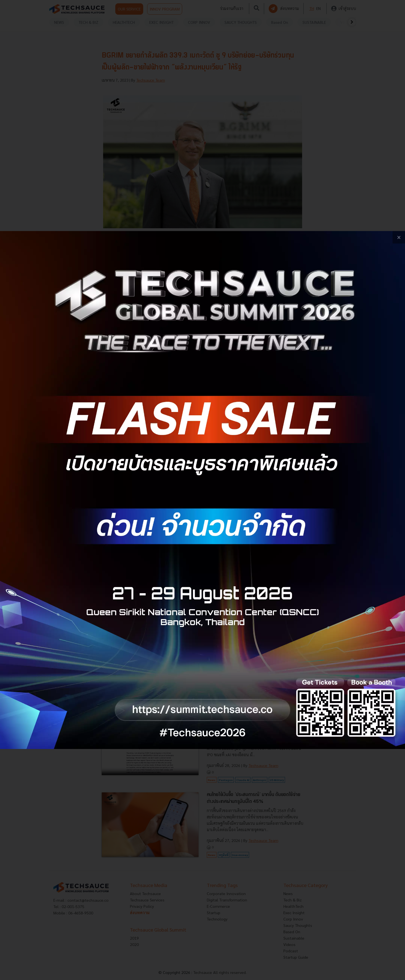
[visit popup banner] (202, 490)
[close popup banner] (399, 237)
